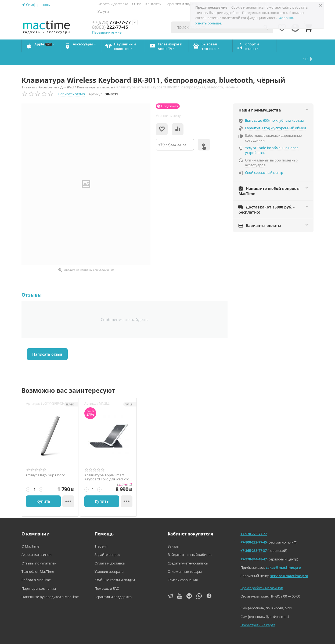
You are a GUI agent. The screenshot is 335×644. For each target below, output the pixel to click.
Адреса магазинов (36, 542)
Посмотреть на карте (258, 612)
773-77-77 (111, 22)
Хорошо (286, 18)
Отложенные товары (185, 559)
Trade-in (101, 533)
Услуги (103, 11)
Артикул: (96, 81)
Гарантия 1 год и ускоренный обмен (275, 115)
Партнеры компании (39, 575)
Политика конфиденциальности (203, 636)
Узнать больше (208, 23)
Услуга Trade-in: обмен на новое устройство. (272, 137)
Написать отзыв (71, 81)
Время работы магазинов (262, 575)
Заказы (174, 533)
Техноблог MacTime (38, 559)
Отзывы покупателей (39, 550)
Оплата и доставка (113, 4)
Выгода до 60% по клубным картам (274, 107)
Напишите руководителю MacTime (50, 584)
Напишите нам (111, 636)
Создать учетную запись (188, 550)
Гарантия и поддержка (184, 4)
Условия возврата (109, 559)
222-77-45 (110, 27)
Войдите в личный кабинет (190, 542)
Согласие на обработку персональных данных (277, 636)
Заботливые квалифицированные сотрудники (273, 125)
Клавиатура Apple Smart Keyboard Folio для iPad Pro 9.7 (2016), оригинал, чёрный (108, 464)
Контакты (153, 4)
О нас (137, 4)
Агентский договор (150, 636)
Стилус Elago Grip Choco (46, 462)
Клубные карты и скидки (115, 567)
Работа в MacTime (36, 567)
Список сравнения (183, 567)
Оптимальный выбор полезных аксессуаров (272, 150)
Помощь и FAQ (107, 575)
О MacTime (30, 533)
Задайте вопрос (107, 542)
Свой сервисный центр (264, 160)
